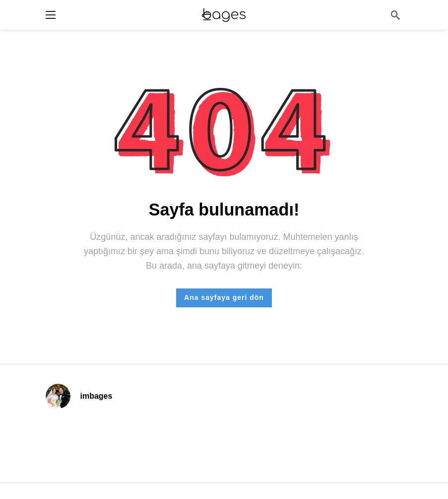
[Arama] (395, 15)
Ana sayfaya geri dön (224, 297)
